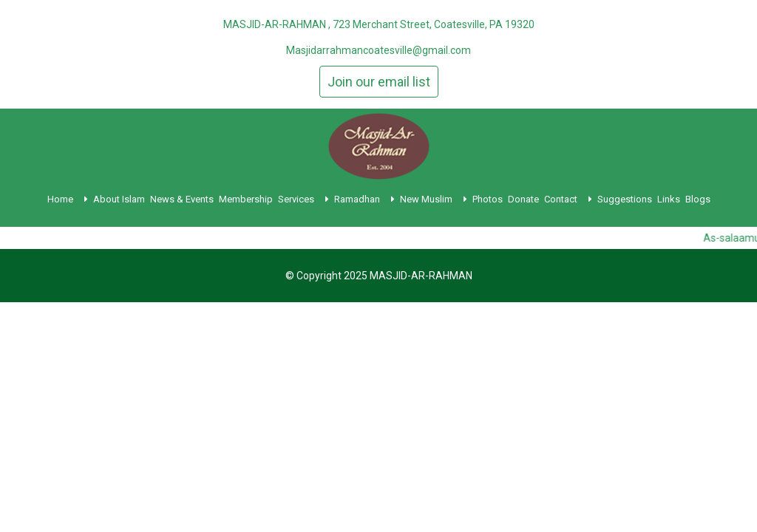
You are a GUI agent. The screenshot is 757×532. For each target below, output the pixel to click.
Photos (488, 199)
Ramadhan (364, 199)
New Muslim (434, 199)
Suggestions (625, 199)
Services (303, 199)
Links (669, 199)
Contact (568, 199)
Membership (246, 199)
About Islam (119, 199)
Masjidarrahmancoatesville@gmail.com (378, 50)
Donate (523, 199)
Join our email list (379, 82)
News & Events (182, 199)
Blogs (698, 199)
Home (68, 199)
